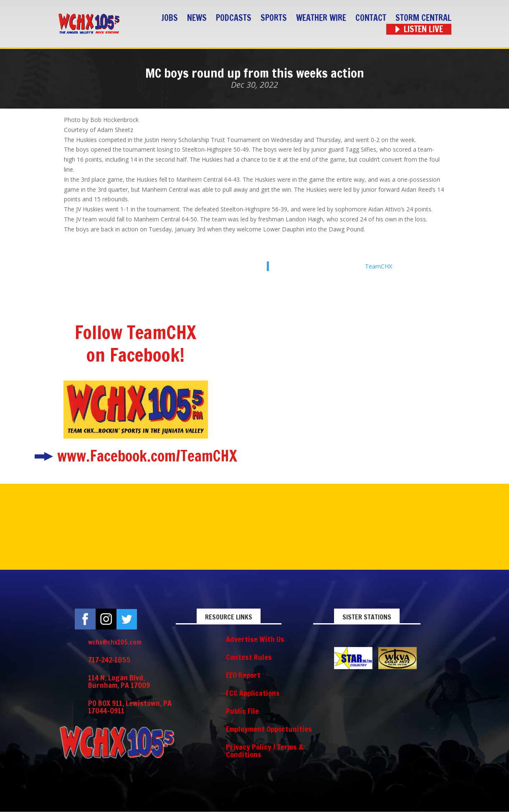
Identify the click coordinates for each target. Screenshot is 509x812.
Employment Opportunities (269, 729)
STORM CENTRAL (423, 18)
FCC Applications (253, 693)
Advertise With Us (255, 639)
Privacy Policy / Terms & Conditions (265, 751)
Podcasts (234, 18)
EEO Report (243, 675)
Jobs (170, 18)
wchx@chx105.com (115, 642)
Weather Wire (321, 18)
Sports (274, 18)
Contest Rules (249, 657)
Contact (371, 18)
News (197, 18)
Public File (242, 711)
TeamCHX (379, 266)
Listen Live (423, 29)
